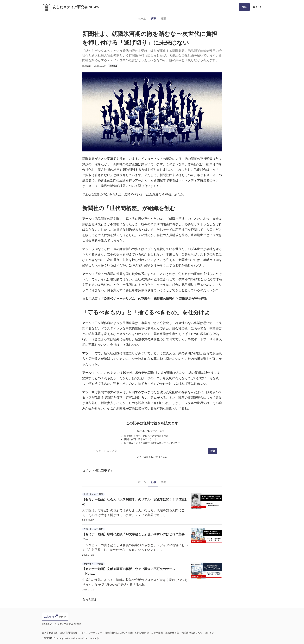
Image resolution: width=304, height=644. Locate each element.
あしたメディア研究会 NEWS (76, 7)
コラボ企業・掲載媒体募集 (165, 633)
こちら (164, 457)
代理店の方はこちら (192, 633)
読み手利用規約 (69, 633)
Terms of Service (84, 638)
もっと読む (90, 599)
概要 (163, 19)
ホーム (142, 19)
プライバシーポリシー (91, 633)
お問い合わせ (142, 633)
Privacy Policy (63, 638)
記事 (153, 19)
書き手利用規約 (50, 633)
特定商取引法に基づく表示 (119, 633)
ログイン (257, 7)
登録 (244, 7)
